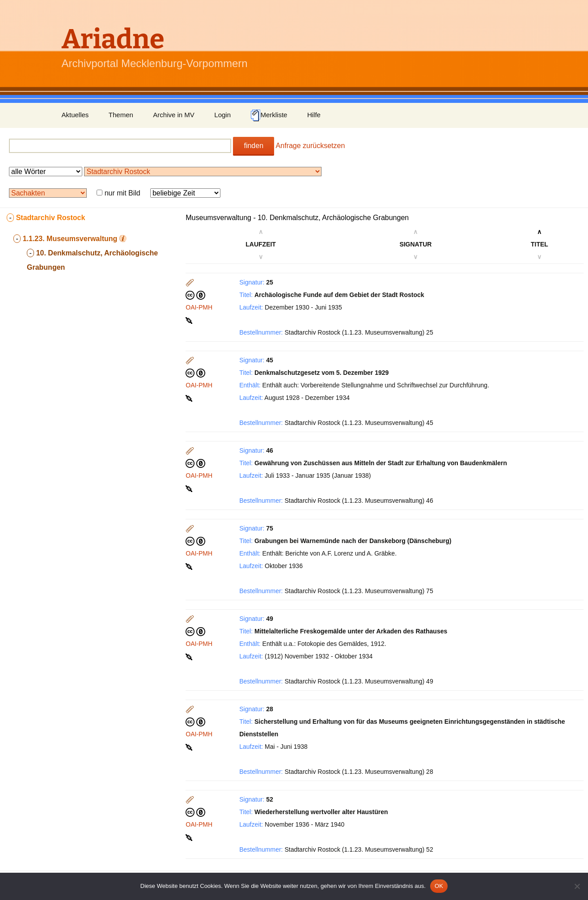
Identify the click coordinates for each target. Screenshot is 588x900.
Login (222, 115)
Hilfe (314, 115)
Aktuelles (75, 115)
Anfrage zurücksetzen (311, 146)
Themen (121, 115)
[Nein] (577, 886)
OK (439, 886)
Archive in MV (174, 115)
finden (254, 146)
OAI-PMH (199, 307)
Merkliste (269, 115)
